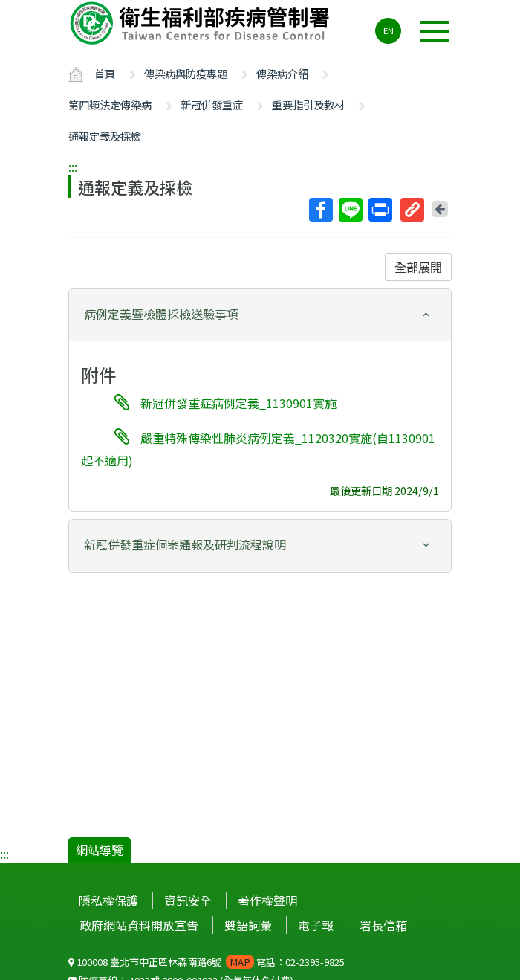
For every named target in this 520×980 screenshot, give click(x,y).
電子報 (316, 925)
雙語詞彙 (248, 925)
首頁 (105, 73)
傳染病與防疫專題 (186, 73)
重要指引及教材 (308, 104)
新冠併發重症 (212, 104)
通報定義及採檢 (105, 136)
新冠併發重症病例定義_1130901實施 (238, 403)
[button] (260, 314)
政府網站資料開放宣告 (139, 925)
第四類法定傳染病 (110, 104)
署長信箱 (383, 925)
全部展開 (418, 267)
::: (73, 167)
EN (389, 30)
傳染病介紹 (282, 73)
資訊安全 (188, 900)
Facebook (320, 210)
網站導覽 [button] (100, 850)
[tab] (260, 315)
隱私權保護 (108, 900)
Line (350, 210)
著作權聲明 (267, 900)
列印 (380, 210)
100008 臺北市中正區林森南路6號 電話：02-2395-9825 (207, 962)
